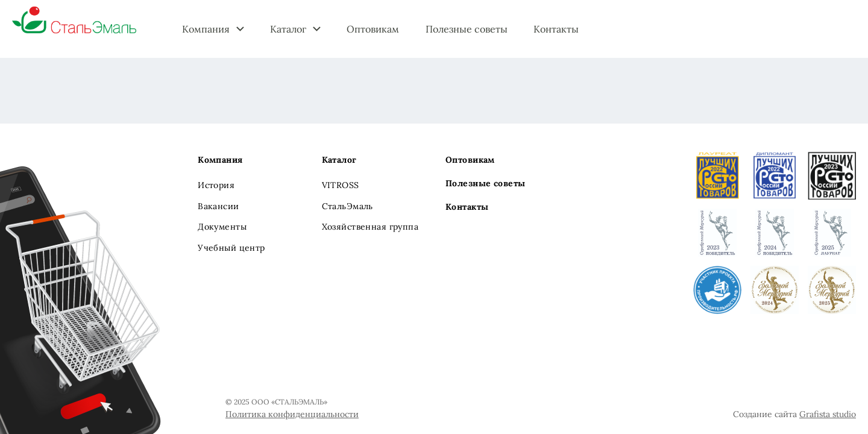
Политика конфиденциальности (292, 414)
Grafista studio (828, 414)
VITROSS (341, 185)
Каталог (288, 29)
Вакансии (218, 206)
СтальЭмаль (348, 206)
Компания (206, 29)
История (216, 185)
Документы (222, 227)
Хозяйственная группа (370, 227)
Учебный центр (231, 248)
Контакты (556, 29)
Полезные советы (467, 29)
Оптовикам (373, 29)
